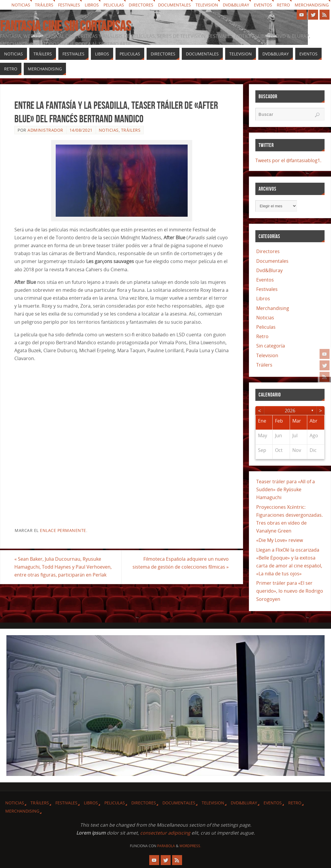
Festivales (69, 5)
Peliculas (114, 5)
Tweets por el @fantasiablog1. (288, 160)
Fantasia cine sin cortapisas (66, 26)
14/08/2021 (81, 130)
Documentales (174, 5)
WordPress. (190, 846)
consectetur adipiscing (165, 833)
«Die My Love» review (280, 540)
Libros (92, 5)
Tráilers (44, 5)
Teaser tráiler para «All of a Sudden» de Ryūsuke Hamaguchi (286, 489)
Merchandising (312, 5)
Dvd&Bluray (236, 5)
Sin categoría (271, 346)
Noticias (21, 5)
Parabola (166, 846)
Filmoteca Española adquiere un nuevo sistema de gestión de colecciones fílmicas (181, 563)
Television (207, 5)
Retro (283, 5)
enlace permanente (63, 530)
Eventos (263, 5)
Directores (141, 5)
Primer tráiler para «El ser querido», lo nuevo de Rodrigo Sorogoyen (290, 591)
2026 (290, 411)
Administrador (45, 130)
